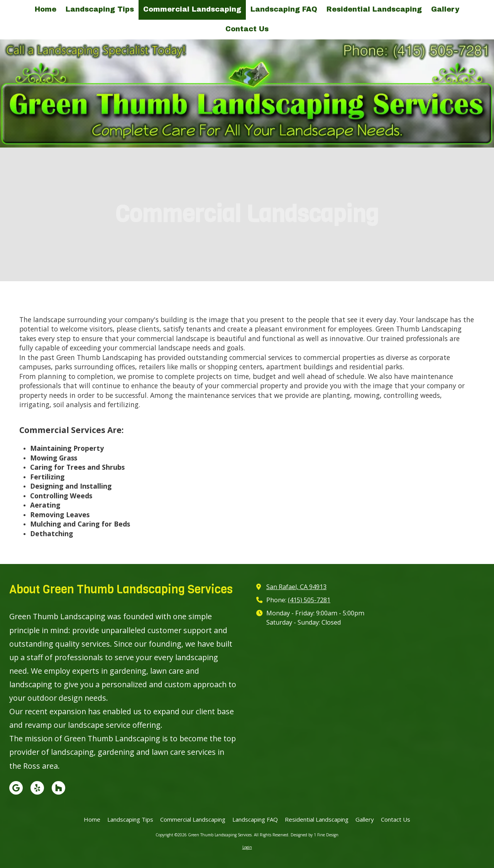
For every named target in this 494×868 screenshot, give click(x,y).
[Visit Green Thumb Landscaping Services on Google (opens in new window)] (16, 788)
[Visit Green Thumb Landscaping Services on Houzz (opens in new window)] (58, 788)
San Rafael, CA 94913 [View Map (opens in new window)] (296, 587)
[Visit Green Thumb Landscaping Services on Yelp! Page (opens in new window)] (37, 788)
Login (247, 847)
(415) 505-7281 (309, 600)
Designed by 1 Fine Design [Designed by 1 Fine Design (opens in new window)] (315, 835)
